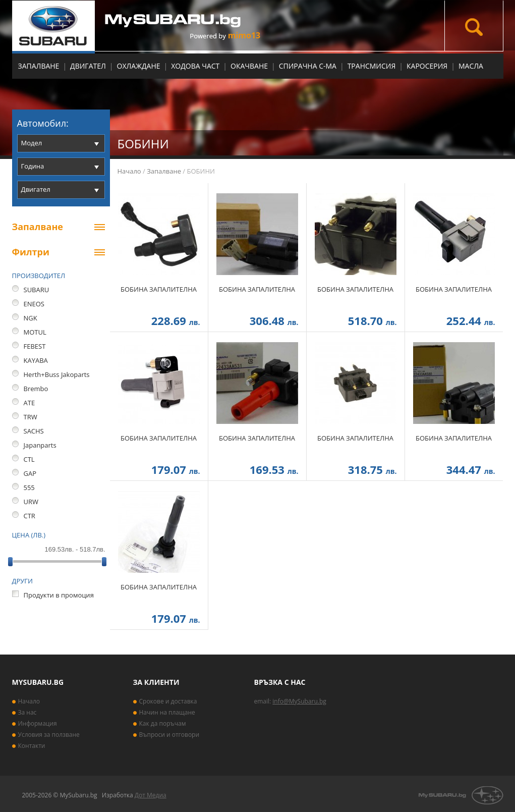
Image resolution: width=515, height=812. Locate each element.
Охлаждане (139, 66)
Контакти (32, 746)
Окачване (249, 66)
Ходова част (195, 66)
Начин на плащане (167, 712)
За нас (27, 712)
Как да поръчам (163, 723)
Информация (38, 723)
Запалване (39, 66)
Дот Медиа (151, 795)
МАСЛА (471, 66)
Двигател (88, 66)
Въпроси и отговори (169, 735)
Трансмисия (372, 66)
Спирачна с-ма (308, 66)
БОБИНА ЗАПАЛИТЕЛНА (159, 289)
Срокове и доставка (168, 701)
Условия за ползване (49, 735)
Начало (129, 171)
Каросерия (427, 66)
